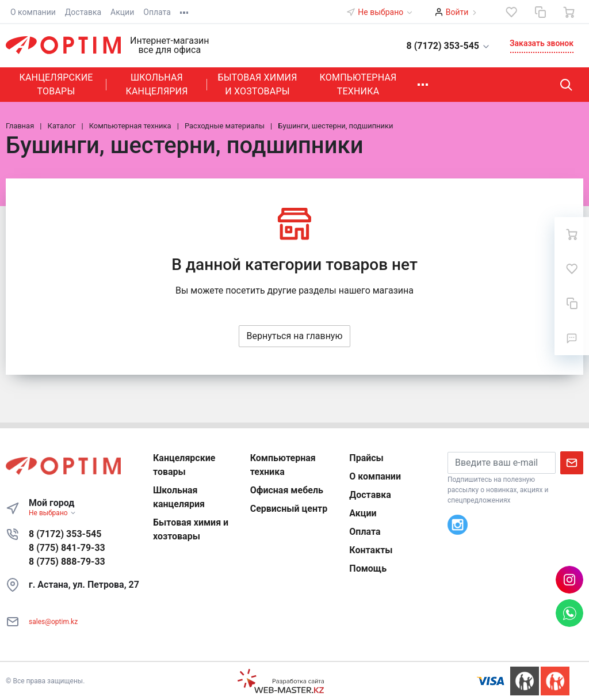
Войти (457, 12)
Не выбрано (385, 12)
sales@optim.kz (53, 622)
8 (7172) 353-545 (65, 534)
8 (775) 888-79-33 (67, 562)
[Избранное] (511, 12)
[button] (442, 45)
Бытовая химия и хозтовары (257, 84)
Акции (122, 12)
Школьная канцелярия (156, 84)
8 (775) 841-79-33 (67, 548)
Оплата (157, 12)
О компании (33, 12)
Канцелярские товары (56, 84)
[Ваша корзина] (569, 12)
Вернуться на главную (294, 336)
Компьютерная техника (358, 84)
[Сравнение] (540, 12)
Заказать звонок (542, 43)
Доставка (83, 12)
